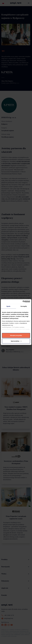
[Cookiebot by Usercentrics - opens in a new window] (23, 302)
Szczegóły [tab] (24, 306)
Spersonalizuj (16, 341)
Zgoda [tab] (8, 306)
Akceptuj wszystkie (16, 335)
